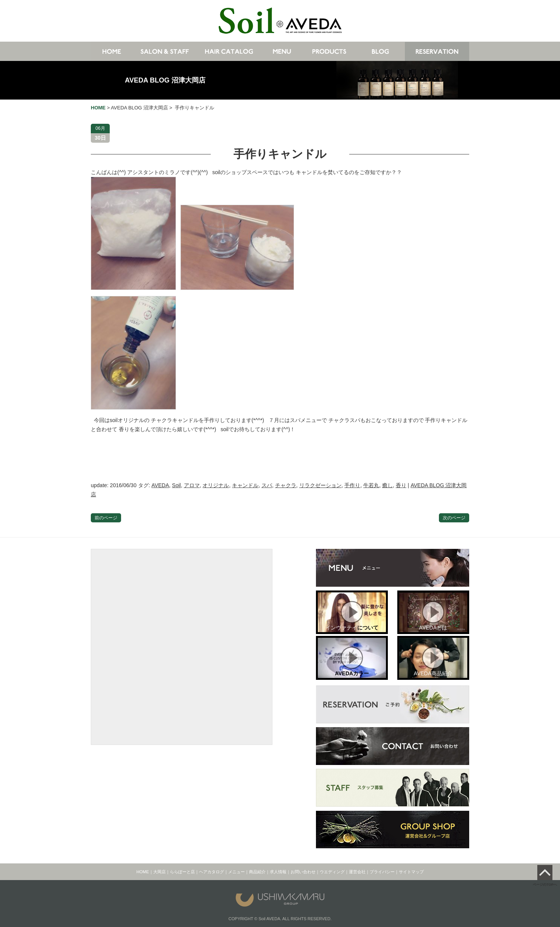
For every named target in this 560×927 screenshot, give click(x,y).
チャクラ (286, 485)
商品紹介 (257, 872)
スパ (267, 485)
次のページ (454, 518)
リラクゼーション (320, 485)
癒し (387, 485)
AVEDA (160, 485)
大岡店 (159, 872)
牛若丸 (371, 485)
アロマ (192, 485)
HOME (143, 872)
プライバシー (382, 872)
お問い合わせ (303, 872)
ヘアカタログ (212, 872)
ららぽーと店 (182, 872)
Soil (177, 485)
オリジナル (216, 485)
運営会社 (357, 872)
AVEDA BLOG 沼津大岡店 (165, 80)
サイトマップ (411, 872)
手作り (352, 485)
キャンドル (245, 485)
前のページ (106, 518)
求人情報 (278, 872)
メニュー (236, 872)
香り (401, 485)
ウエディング (332, 872)
